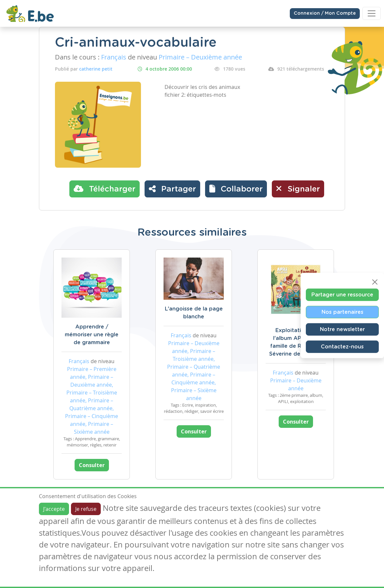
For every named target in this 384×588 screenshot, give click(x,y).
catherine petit (96, 69)
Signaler (298, 189)
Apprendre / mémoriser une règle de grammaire (92, 335)
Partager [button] (172, 189)
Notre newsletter (342, 329)
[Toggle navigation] (372, 13)
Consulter (92, 465)
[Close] (375, 282)
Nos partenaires (342, 312)
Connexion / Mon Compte (325, 13)
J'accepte (54, 509)
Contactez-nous (342, 346)
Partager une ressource (342, 294)
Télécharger (105, 189)
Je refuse (86, 509)
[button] (236, 189)
